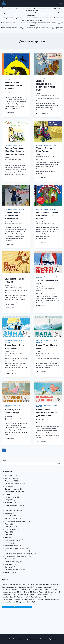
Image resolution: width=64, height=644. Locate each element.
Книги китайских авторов (14, 505)
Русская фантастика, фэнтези (15, 548)
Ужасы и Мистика (11, 562)
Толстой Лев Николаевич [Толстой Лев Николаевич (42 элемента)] (48, 600)
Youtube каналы (11, 478)
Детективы (9, 486)
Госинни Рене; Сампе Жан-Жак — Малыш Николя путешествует (15, 151)
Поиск (4, 461)
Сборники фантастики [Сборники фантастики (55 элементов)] (27, 600)
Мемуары (39, 278)
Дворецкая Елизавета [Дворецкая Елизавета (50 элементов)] (12, 590)
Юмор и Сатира (10, 572)
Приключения (10, 529)
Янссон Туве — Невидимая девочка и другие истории (47, 413)
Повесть (8, 524)
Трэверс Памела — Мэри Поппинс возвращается (13, 215)
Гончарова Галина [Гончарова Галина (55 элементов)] (43, 587)
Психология (9, 535)
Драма (7, 494)
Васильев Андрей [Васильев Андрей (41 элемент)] (10, 587)
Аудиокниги (8, 78)
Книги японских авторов (14, 508)
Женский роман (11, 497)
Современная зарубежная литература (18, 554)
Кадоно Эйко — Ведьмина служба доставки (13, 85)
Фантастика (9, 564)
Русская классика (11, 545)
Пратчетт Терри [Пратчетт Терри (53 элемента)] (9, 600)
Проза (7, 532)
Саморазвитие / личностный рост (17, 551)
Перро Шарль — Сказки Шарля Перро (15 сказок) (47, 215)
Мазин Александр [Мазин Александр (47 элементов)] (46, 595)
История (8, 500)
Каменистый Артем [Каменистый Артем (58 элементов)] (11, 592)
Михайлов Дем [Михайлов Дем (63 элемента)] (9, 597)
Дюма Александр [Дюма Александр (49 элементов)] (30, 590)
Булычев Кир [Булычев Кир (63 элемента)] (36, 585)
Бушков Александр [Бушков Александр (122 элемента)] (52, 585)
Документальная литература (15, 492)
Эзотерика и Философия (14, 570)
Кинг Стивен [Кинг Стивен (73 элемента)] (26, 592)
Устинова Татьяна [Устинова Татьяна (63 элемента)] (10, 602)
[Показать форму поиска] (57, 3)
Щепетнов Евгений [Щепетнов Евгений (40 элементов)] (28, 602)
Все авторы (17, 607)
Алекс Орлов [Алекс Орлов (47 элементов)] (22, 585)
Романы (8, 543)
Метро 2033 (9, 516)
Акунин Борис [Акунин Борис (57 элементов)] (9, 585)
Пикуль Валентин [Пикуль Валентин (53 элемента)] (39, 597)
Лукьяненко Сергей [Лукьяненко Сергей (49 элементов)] (28, 595)
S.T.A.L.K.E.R (9, 476)
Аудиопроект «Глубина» (13, 484)
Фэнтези (7, 80)
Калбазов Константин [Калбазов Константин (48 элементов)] (48, 590)
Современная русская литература (17, 556)
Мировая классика (12, 519)
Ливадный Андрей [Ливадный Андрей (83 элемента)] (10, 595)
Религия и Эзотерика (12, 540)
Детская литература (19, 78)
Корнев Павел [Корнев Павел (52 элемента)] (40, 592)
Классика (8, 502)
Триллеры (9, 559)
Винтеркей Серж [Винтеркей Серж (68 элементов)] (26, 587)
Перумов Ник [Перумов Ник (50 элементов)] (23, 597)
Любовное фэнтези (12, 511)
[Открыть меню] (61, 3)
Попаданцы (9, 527)
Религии (8, 537)
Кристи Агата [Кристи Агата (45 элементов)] (54, 592)
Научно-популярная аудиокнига (16, 521)
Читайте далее (10, 112)
